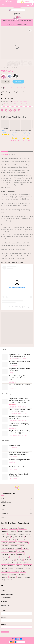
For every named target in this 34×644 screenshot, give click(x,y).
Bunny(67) (12, 540)
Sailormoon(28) (6, 571)
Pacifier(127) (28, 560)
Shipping (3, 590)
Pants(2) (4, 566)
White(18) (27, 577)
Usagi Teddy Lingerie (5, 131)
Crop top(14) (5, 546)
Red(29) (11, 569)
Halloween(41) (12, 551)
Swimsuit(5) (22, 574)
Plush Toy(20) (27, 566)
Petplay (23, 104)
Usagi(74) (20, 577)
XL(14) (3, 580)
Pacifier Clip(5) (6, 563)
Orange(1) (12, 560)
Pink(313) (19, 566)
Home (2, 68)
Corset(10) (4, 543)
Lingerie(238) (5, 557)
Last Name (4, 625)
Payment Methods (6, 598)
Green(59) (26, 548)
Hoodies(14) (21, 551)
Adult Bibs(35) (13, 528)
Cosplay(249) (13, 543)
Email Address (5, 611)
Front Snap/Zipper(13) (8, 548)
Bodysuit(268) (5, 537)
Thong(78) (4, 577)
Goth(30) (18, 548)
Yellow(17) (10, 580)
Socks (5, 68)
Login (27, 5)
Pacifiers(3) (15, 563)
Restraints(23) (20, 569)
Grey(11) (4, 551)
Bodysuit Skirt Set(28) (17, 537)
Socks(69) (4, 574)
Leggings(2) (20, 554)
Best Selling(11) (12, 534)
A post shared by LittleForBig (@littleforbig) (17, 307)
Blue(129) (28, 534)
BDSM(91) (13, 531)
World (9, 2)
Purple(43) (4, 569)
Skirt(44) (23, 571)
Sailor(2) (28, 569)
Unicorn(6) (12, 577)
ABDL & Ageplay (6, 502)
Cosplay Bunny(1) (23, 543)
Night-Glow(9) (25, 557)
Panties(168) (23, 563)
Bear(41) (20, 531)
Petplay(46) (11, 566)
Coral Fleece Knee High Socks (13, 68)
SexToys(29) (15, 571)
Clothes (3, 498)
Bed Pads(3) (28, 531)
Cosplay (7, 104)
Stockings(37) (13, 574)
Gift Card (4, 517)
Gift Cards (4, 601)
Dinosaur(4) (14, 546)
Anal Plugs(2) (5, 531)
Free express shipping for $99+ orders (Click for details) (18, 88)
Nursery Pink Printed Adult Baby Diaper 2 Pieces (26, 134)
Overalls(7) (20, 560)
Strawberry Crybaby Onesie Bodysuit (15, 134)
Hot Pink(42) (5, 554)
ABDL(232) (4, 528)
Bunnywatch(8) (21, 540)
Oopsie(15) (4, 560)
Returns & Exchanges (7, 594)
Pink (27, 104)
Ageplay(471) (23, 528)
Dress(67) (22, 546)
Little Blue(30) (15, 557)
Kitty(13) (13, 554)
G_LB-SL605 (13, 104)
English (12, 10)
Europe (26, 2)
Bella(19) (4, 534)
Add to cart (18, 82)
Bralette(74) (28, 537)
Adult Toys (4, 506)
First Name (4, 618)
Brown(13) (4, 540)
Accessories (4, 514)
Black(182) (21, 534)
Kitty (19, 104)
